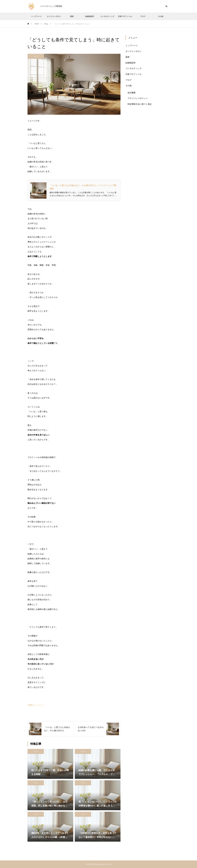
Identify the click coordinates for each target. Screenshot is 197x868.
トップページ (36, 16)
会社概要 (132, 93)
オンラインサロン (54, 16)
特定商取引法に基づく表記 (140, 104)
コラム (36, 56)
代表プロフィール (125, 16)
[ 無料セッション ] (36, 705)
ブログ (143, 16)
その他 (161, 16)
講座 (72, 16)
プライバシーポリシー (138, 98)
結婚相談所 (90, 16)
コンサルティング (107, 16)
